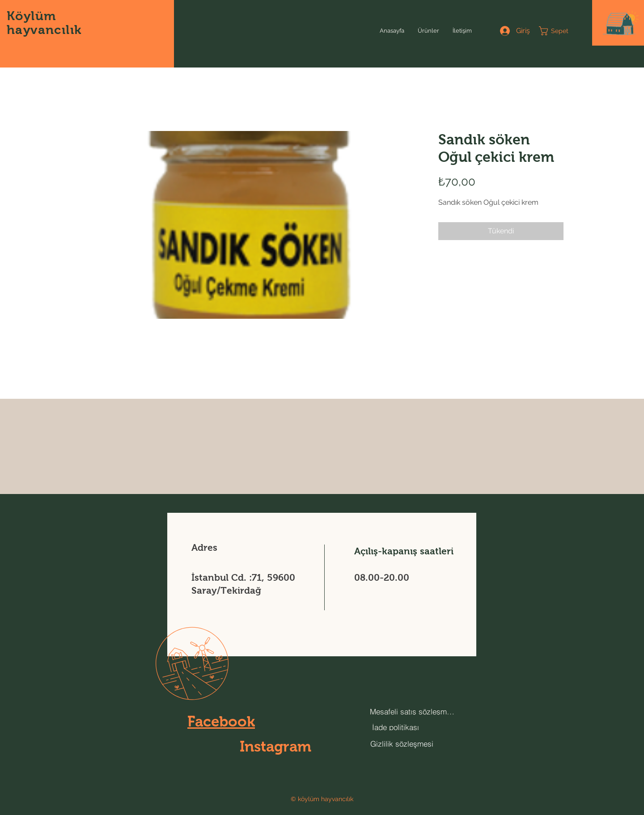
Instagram (275, 746)
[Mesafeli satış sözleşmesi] (413, 712)
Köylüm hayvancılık (44, 23)
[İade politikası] (396, 727)
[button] (621, 23)
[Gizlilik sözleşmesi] (402, 743)
